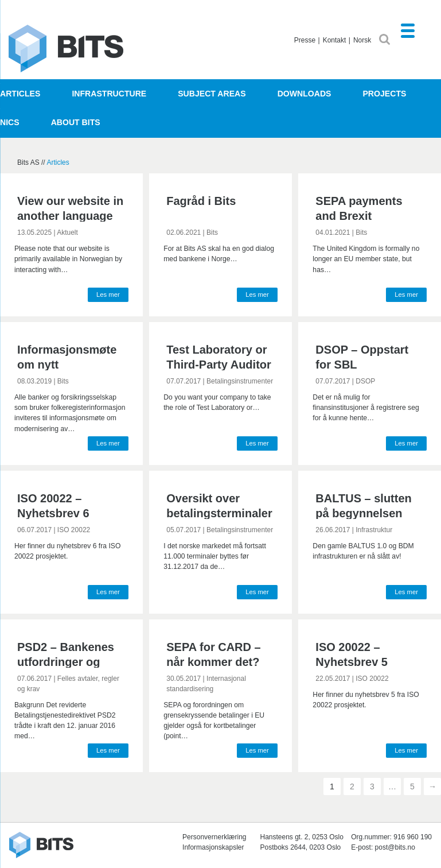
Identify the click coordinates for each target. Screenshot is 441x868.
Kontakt (335, 40)
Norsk (362, 40)
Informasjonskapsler (213, 847)
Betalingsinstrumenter (240, 381)
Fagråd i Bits (201, 201)
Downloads (305, 94)
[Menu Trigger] (407, 30)
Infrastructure (109, 94)
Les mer (108, 294)
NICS (10, 122)
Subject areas (212, 94)
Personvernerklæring (214, 837)
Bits (212, 232)
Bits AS (66, 49)
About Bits (76, 122)
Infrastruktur (374, 530)
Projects (384, 94)
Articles (20, 94)
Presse (305, 40)
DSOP (365, 381)
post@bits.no (395, 847)
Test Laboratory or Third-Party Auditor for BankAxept (219, 365)
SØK (385, 39)
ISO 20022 (74, 530)
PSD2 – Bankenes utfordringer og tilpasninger (66, 662)
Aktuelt (67, 232)
